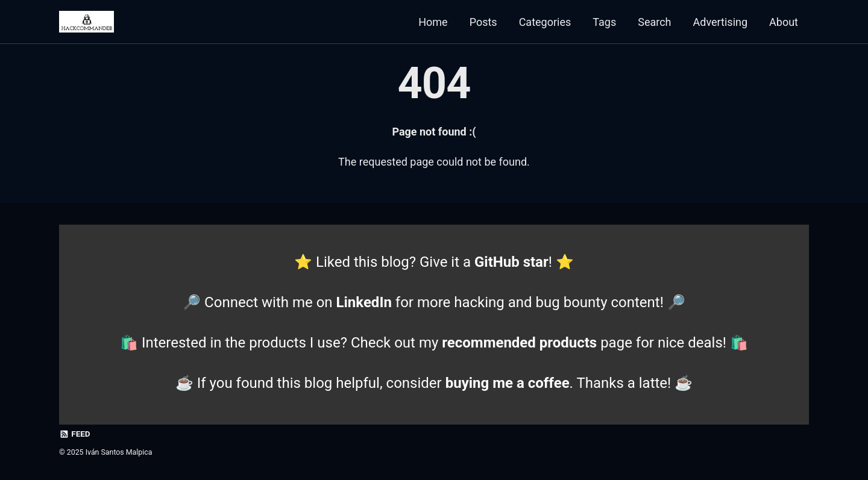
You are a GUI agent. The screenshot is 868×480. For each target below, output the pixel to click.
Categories (545, 22)
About (784, 22)
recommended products (519, 343)
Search (654, 22)
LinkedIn (364, 302)
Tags (604, 22)
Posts (483, 22)
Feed (75, 434)
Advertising (721, 22)
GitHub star (511, 262)
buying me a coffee (508, 383)
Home (433, 22)
